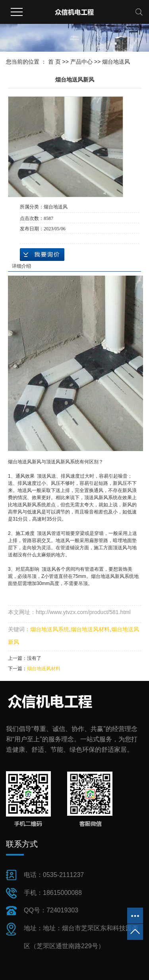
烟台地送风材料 (90, 629)
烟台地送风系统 (50, 629)
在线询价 (42, 255)
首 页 (54, 62)
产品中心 (81, 62)
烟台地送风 (116, 62)
